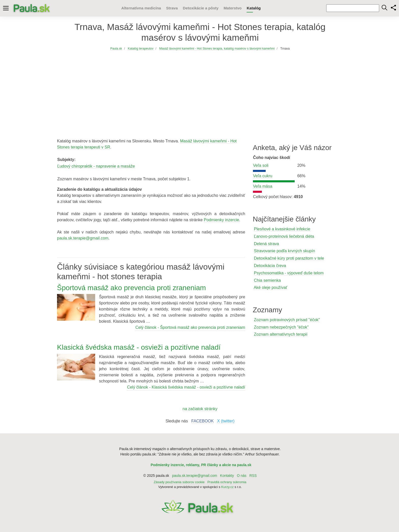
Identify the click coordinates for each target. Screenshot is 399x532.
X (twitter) (226, 421)
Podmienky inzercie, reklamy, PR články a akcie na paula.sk (201, 465)
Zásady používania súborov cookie (179, 482)
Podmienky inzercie (222, 220)
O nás (242, 476)
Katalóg (254, 8)
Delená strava (267, 244)
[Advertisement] (200, 90)
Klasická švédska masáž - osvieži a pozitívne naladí (139, 347)
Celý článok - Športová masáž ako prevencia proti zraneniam (190, 327)
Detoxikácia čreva (270, 266)
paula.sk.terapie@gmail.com (83, 238)
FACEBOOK (203, 421)
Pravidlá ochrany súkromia (227, 482)
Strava (172, 8)
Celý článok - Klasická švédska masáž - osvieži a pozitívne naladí (186, 387)
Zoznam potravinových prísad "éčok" (287, 320)
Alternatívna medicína (141, 8)
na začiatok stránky (200, 409)
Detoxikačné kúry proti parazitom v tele (289, 258)
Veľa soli (261, 165)
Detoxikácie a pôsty (201, 8)
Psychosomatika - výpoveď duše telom (289, 273)
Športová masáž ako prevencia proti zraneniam (131, 288)
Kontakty (227, 476)
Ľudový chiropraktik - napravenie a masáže (96, 166)
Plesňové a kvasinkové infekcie (282, 229)
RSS (253, 476)
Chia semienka (267, 280)
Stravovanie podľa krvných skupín (284, 251)
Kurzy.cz (227, 487)
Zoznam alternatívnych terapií (281, 334)
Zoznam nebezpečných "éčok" (281, 327)
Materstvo (233, 8)
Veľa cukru (263, 176)
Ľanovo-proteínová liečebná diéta (284, 236)
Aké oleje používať (270, 287)
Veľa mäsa (263, 186)
